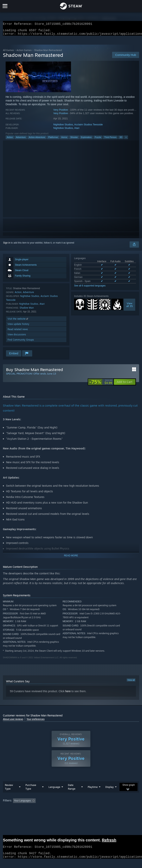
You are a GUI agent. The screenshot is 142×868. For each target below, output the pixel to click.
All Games (8, 52)
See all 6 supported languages (90, 288)
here (68, 694)
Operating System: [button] (52, 808)
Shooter (74, 140)
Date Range (72, 789)
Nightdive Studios (63, 127)
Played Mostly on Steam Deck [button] (19, 808)
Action (10, 140)
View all (131, 682)
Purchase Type (31, 789)
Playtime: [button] (92, 803)
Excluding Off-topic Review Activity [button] (61, 803)
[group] (71, 806)
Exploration (86, 140)
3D (121, 140)
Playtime (93, 789)
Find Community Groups (21, 342)
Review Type (9, 789)
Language (54, 789)
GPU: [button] (85, 808)
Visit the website (18, 321)
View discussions (17, 337)
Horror (64, 140)
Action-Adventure (37, 140)
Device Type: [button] (102, 808)
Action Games (24, 52)
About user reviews (13, 721)
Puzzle (98, 140)
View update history (18, 326)
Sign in (7, 245)
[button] (125, 384)
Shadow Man (27, 310)
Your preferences (36, 721)
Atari (77, 130)
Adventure (21, 140)
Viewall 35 (129, 307)
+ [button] (126, 140)
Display (110, 789)
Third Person (110, 140)
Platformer (53, 140)
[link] (101, 384)
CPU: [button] (72, 808)
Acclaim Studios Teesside (88, 127)
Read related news (18, 332)
